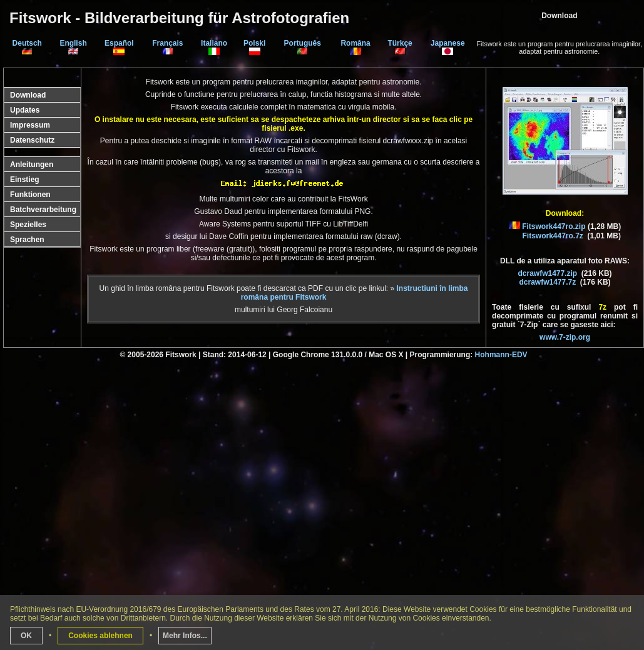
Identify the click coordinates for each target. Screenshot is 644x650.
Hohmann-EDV (501, 355)
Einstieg (25, 180)
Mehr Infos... (185, 636)
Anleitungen (32, 165)
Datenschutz (32, 140)
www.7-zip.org (565, 337)
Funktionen (30, 195)
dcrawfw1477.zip (547, 273)
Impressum (30, 125)
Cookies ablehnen (100, 636)
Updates (25, 110)
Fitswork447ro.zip (554, 226)
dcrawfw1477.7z (547, 282)
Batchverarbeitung (43, 210)
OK (26, 636)
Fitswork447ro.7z (553, 236)
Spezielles (28, 225)
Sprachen (27, 240)
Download (28, 95)
